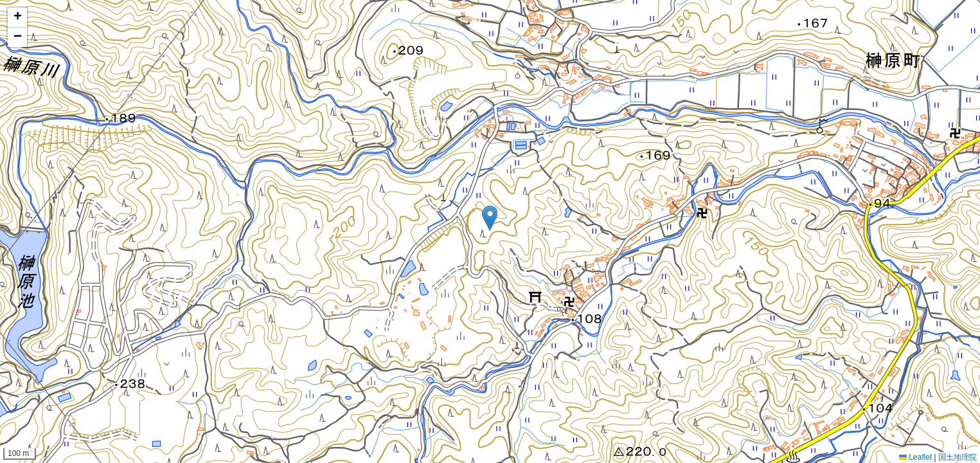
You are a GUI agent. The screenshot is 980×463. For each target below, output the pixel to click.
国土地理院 (958, 457)
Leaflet (915, 457)
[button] (490, 218)
